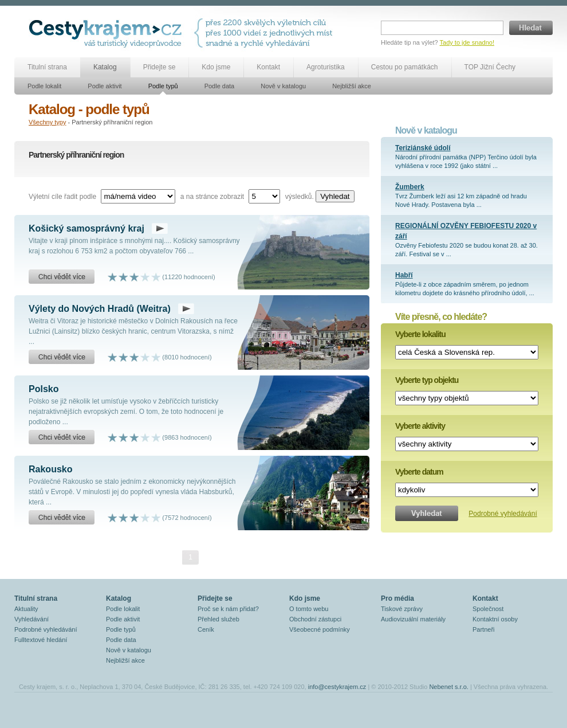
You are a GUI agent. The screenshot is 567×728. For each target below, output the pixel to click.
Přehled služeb (218, 619)
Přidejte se (160, 67)
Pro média (397, 598)
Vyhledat (335, 196)
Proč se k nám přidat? (228, 609)
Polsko (44, 389)
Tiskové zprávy (402, 609)
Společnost (488, 609)
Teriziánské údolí (423, 148)
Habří (404, 275)
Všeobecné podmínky (320, 629)
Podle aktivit (105, 86)
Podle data (220, 86)
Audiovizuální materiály (413, 619)
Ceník (206, 629)
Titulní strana (47, 67)
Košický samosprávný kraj (86, 228)
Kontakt (268, 67)
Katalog (105, 67)
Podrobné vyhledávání (503, 514)
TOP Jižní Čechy (490, 67)
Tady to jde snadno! (467, 42)
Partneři (484, 629)
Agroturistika (326, 67)
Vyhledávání (31, 619)
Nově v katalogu (283, 86)
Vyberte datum (419, 472)
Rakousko (50, 469)
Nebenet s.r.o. (449, 687)
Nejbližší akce (352, 86)
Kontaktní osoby (495, 619)
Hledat (531, 28)
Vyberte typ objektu (427, 380)
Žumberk (410, 187)
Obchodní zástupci (315, 619)
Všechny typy (47, 122)
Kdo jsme (216, 67)
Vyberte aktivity (420, 426)
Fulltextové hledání (41, 640)
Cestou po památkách (405, 67)
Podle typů (163, 86)
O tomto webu (309, 609)
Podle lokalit (44, 86)
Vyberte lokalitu (420, 334)
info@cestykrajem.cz (337, 687)
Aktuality (26, 609)
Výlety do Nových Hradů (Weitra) (100, 309)
